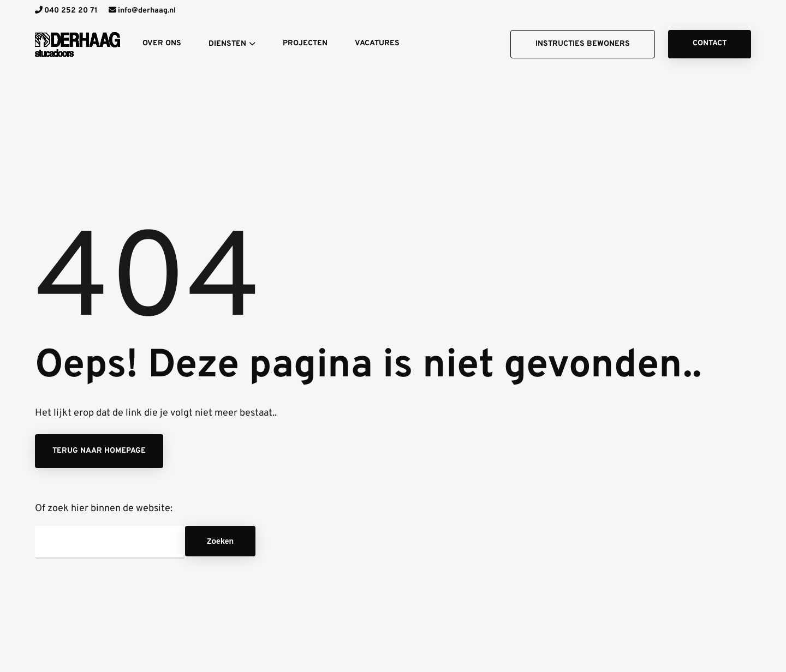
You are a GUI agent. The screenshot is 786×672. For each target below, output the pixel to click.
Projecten (305, 43)
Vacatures (377, 43)
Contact (710, 43)
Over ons (162, 43)
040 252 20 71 (71, 11)
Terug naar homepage (99, 451)
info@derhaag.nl (147, 11)
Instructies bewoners (583, 44)
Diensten (227, 44)
